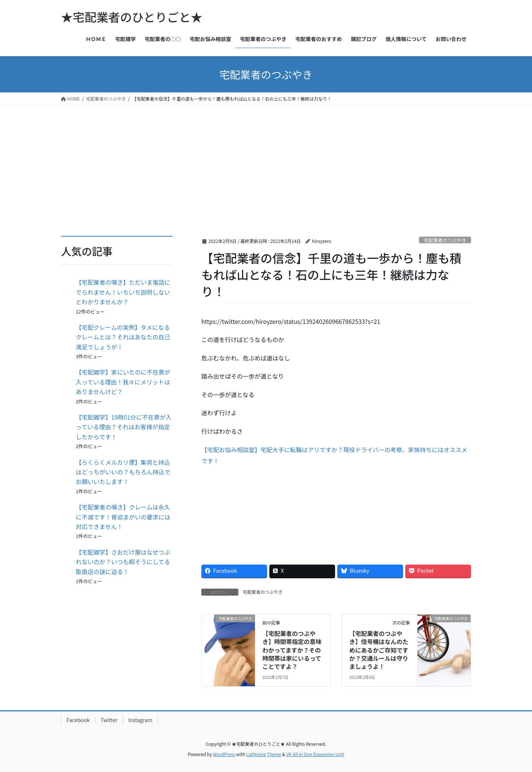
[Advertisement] (266, 160)
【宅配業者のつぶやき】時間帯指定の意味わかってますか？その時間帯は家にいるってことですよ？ (292, 650)
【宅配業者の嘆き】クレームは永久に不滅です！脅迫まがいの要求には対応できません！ (123, 517)
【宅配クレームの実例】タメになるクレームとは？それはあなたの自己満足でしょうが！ (123, 337)
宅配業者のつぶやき (445, 240)
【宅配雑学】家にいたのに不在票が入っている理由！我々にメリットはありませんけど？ (123, 382)
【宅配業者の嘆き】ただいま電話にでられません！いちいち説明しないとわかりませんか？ (123, 292)
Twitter (109, 720)
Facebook (78, 720)
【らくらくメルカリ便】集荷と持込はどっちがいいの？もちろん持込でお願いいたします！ (123, 472)
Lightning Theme (264, 754)
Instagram (140, 720)
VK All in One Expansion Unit (315, 754)
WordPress (224, 754)
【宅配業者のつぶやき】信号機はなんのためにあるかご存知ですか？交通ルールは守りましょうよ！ (379, 650)
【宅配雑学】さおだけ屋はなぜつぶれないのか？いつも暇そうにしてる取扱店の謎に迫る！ (123, 562)
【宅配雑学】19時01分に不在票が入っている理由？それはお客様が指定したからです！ (124, 427)
